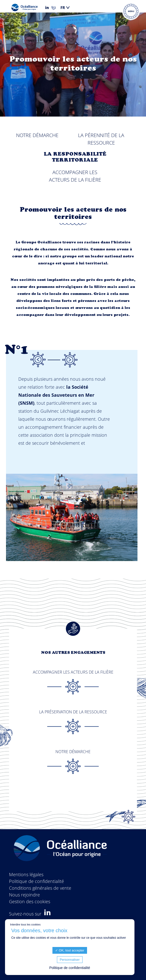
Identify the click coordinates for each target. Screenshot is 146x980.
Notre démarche (37, 135)
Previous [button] (38, 360)
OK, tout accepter (70, 950)
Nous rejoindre (24, 895)
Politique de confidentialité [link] (70, 968)
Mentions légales (26, 874)
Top (128, 817)
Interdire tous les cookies (25, 924)
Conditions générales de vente (40, 888)
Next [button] (70, 360)
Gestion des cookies (30, 901)
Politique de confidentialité (36, 881)
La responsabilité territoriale (75, 158)
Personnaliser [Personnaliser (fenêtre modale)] (70, 960)
